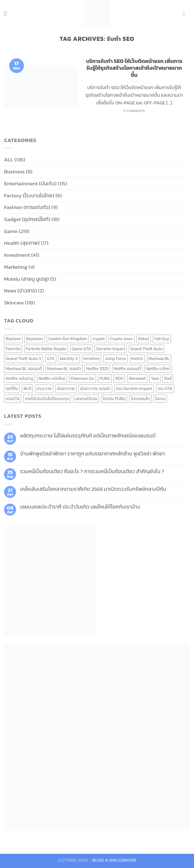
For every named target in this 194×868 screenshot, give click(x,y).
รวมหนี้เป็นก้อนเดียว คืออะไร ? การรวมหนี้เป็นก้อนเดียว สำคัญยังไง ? (92, 471)
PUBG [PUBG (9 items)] (105, 378)
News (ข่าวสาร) (20, 291)
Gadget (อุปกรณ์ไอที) (27, 219)
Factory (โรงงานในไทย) (29, 196)
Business (14, 172)
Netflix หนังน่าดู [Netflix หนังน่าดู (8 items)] (20, 378)
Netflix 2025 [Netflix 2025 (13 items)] (97, 369)
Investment (17, 255)
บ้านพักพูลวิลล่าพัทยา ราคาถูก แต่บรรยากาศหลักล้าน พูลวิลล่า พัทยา (93, 454)
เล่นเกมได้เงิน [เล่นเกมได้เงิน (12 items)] (86, 399)
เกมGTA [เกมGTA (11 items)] (13, 399)
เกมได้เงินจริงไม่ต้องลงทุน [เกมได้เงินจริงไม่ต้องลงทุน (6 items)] (47, 399)
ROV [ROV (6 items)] (119, 378)
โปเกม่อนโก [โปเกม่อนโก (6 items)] (140, 399)
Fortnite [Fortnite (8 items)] (13, 349)
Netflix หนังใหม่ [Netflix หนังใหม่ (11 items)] (52, 378)
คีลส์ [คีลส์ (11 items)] (168, 378)
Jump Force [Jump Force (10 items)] (115, 359)
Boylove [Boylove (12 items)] (13, 339)
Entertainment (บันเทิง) (30, 184)
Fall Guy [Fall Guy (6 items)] (162, 339)
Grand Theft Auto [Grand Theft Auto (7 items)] (146, 349)
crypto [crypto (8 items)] (98, 339)
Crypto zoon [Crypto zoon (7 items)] (121, 339)
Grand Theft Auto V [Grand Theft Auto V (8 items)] (24, 359)
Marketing (16, 267)
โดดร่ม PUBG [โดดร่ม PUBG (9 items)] (114, 399)
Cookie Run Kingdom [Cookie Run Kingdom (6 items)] (68, 339)
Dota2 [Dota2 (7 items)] (144, 339)
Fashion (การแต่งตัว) (27, 207)
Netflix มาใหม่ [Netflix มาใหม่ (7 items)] (158, 369)
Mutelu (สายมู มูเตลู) (26, 279)
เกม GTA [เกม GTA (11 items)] (165, 388)
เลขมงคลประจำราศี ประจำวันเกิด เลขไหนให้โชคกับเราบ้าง (80, 507)
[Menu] (8, 13)
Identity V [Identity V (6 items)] (69, 359)
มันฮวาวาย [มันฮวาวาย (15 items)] (66, 388)
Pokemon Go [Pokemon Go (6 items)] (82, 378)
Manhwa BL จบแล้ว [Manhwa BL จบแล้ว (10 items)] (64, 369)
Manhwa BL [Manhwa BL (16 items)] (159, 359)
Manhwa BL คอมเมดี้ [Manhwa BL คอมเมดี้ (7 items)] (24, 369)
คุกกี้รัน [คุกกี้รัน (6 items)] (12, 388)
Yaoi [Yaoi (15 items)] (155, 378)
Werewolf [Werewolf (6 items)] (137, 378)
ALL (9, 160)
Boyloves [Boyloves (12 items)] (35, 339)
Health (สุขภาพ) (22, 243)
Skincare (14, 303)
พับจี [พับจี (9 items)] (27, 388)
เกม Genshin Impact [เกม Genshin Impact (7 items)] (134, 388)
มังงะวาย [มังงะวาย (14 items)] (44, 388)
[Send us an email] (186, 13)
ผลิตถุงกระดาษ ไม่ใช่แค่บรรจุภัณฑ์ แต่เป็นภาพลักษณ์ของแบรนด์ (88, 436)
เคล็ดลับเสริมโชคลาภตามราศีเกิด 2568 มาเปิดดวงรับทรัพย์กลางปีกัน (93, 489)
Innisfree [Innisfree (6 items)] (91, 359)
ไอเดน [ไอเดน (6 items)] (160, 399)
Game (11, 231)
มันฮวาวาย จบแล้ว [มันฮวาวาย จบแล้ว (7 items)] (95, 388)
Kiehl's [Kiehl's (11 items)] (137, 359)
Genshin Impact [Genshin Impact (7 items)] (111, 349)
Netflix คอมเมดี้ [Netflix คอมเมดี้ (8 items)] (127, 369)
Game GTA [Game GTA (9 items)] (81, 349)
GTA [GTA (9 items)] (51, 359)
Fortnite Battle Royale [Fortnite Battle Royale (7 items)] (46, 349)
